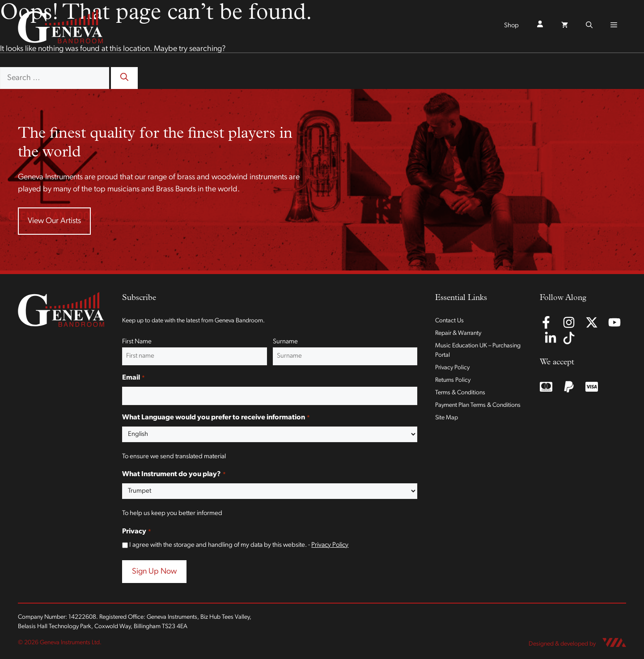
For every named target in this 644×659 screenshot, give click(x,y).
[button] (589, 26)
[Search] (124, 78)
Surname (285, 342)
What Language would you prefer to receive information (216, 418)
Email (133, 378)
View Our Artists (54, 221)
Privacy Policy (330, 545)
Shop (511, 26)
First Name (137, 342)
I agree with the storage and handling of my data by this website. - (239, 545)
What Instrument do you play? (174, 475)
